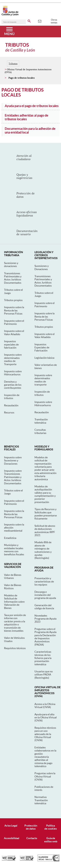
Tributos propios (13, 300)
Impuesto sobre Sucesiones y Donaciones (13, 460)
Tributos (13, 64)
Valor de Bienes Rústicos (13, 587)
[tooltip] (40, 21)
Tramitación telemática (41, 421)
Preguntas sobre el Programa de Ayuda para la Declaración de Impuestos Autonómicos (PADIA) (45, 637)
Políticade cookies (51, 827)
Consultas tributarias (40, 431)
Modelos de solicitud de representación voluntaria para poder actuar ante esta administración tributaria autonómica (45, 468)
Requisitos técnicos (15, 648)
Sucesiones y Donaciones (42, 267)
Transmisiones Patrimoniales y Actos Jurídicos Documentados (13, 278)
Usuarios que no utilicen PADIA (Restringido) (44, 675)
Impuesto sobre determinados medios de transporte (43, 380)
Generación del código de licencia (44, 607)
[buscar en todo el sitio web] (29, 21)
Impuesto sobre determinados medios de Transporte (13, 359)
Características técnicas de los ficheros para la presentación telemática (43, 658)
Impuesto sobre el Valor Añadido (14, 332)
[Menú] (9, 31)
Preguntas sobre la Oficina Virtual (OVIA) (45, 776)
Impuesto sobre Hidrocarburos (13, 373)
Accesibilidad (12, 838)
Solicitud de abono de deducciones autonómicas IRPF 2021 (45, 530)
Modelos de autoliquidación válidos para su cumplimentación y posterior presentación (45, 494)
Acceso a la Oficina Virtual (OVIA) (45, 706)
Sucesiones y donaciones (11, 265)
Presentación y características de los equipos (44, 581)
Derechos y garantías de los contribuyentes (13, 385)
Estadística (10, 538)
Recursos (9, 412)
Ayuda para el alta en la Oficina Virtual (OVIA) (46, 717)
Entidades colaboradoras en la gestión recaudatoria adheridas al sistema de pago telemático (45, 757)
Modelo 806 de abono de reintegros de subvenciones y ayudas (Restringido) (43, 550)
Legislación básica (44, 358)
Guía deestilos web (51, 840)
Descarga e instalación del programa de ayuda (45, 595)
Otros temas (54, 21)
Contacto (32, 838)
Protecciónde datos (31, 827)
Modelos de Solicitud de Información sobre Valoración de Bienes (14, 602)
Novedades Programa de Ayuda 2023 (45, 619)
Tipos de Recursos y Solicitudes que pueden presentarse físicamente (46, 514)
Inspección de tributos (12, 397)
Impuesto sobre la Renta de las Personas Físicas (14, 310)
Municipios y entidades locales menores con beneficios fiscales (14, 550)
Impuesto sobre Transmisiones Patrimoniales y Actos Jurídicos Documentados (13, 477)
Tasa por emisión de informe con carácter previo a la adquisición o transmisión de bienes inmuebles (15, 623)
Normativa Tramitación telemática (41, 800)
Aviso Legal (11, 826)
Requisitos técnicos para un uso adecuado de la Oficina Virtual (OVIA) (45, 734)
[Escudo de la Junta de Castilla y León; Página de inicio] (10, 15)
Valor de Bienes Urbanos (13, 576)
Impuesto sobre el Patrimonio (14, 322)
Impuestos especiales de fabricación (11, 344)
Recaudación (11, 405)
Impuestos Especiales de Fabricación (42, 347)
